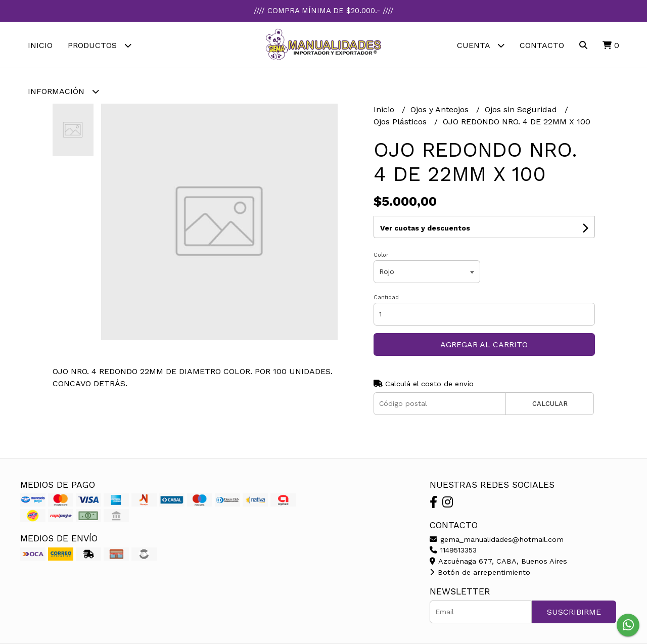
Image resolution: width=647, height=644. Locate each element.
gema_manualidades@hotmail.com (497, 539)
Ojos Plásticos (401, 122)
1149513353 (453, 550)
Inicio (40, 45)
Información (63, 91)
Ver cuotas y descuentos (425, 228)
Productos (100, 45)
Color (381, 255)
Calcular (550, 404)
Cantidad (386, 297)
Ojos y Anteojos (441, 109)
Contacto (542, 45)
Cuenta (481, 45)
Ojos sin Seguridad (522, 109)
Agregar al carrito (484, 344)
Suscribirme (574, 612)
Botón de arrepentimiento (480, 572)
